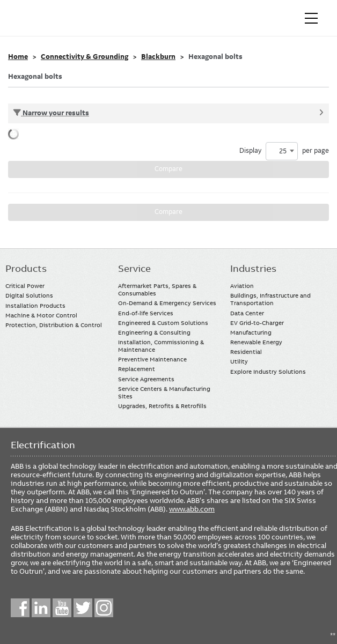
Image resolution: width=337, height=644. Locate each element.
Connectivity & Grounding (85, 57)
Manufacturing (251, 332)
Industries (253, 269)
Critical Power (25, 286)
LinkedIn (41, 608)
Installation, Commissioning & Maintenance (161, 346)
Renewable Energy (256, 342)
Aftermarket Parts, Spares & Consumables (157, 290)
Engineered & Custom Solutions (163, 323)
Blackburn (158, 57)
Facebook (20, 608)
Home (18, 57)
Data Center (247, 313)
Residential (246, 352)
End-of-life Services (146, 313)
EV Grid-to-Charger (257, 323)
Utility (239, 361)
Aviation (242, 286)
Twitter (83, 608)
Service (134, 269)
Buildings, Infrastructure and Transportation (270, 299)
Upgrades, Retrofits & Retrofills (162, 406)
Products (26, 269)
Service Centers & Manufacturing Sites (164, 393)
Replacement (137, 369)
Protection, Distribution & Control (54, 325)
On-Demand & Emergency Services (167, 303)
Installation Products (35, 306)
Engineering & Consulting (154, 332)
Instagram (104, 608)
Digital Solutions (29, 295)
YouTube (62, 608)
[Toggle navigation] (311, 18)
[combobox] (282, 151)
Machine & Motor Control (41, 315)
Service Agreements (146, 379)
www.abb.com (192, 509)
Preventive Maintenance (152, 359)
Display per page (284, 151)
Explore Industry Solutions (268, 372)
